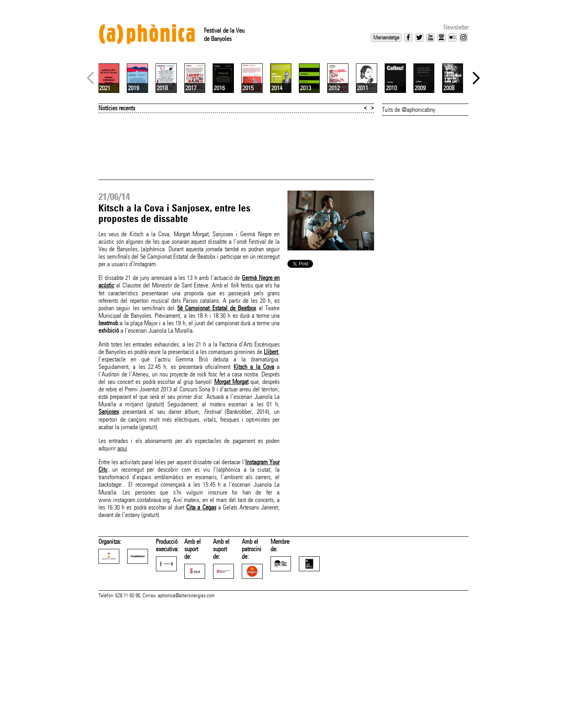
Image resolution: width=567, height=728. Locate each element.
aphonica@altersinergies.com (186, 719)
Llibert (271, 445)
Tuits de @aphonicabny (409, 203)
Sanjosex (109, 505)
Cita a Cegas (201, 601)
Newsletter (456, 27)
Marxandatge (386, 37)
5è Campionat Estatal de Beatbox (217, 401)
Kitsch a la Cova (254, 460)
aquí (122, 542)
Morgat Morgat (231, 475)
